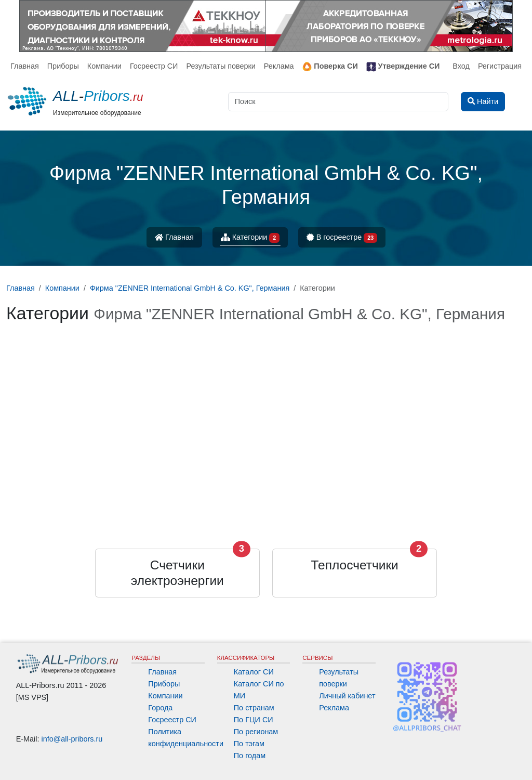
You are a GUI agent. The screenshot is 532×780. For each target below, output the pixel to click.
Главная (25, 66)
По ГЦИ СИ (254, 720)
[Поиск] (338, 102)
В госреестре (342, 238)
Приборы (63, 66)
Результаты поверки (221, 66)
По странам (254, 708)
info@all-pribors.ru (72, 739)
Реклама (279, 66)
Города (160, 708)
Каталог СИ (254, 672)
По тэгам (249, 744)
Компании (104, 66)
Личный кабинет (347, 696)
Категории (250, 238)
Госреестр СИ (154, 66)
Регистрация (500, 66)
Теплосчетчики (355, 565)
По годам (250, 756)
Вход (461, 66)
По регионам (256, 732)
